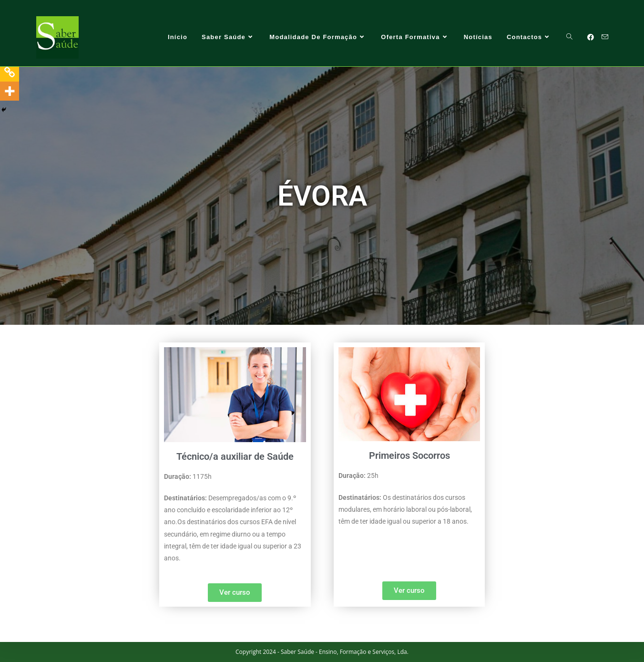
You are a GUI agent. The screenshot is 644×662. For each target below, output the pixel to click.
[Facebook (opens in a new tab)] (591, 37)
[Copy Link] (10, 72)
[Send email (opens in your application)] (605, 37)
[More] (10, 91)
